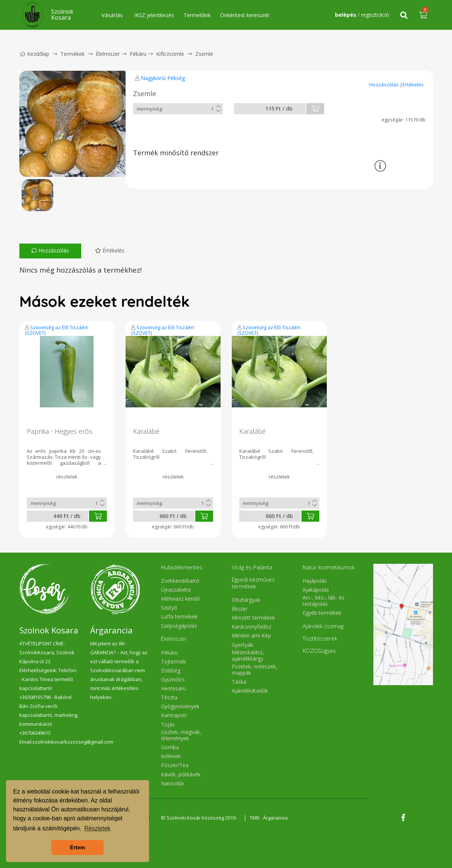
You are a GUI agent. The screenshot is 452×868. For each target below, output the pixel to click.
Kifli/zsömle (170, 54)
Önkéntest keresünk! (245, 15)
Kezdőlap (34, 54)
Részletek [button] (97, 828)
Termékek (72, 54)
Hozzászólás (385, 85)
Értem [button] (78, 848)
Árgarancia (275, 818)
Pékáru (138, 54)
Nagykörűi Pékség (163, 78)
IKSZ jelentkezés (154, 15)
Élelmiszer (108, 54)
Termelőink (197, 15)
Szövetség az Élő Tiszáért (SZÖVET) (56, 330)
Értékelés (413, 85)
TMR (255, 818)
